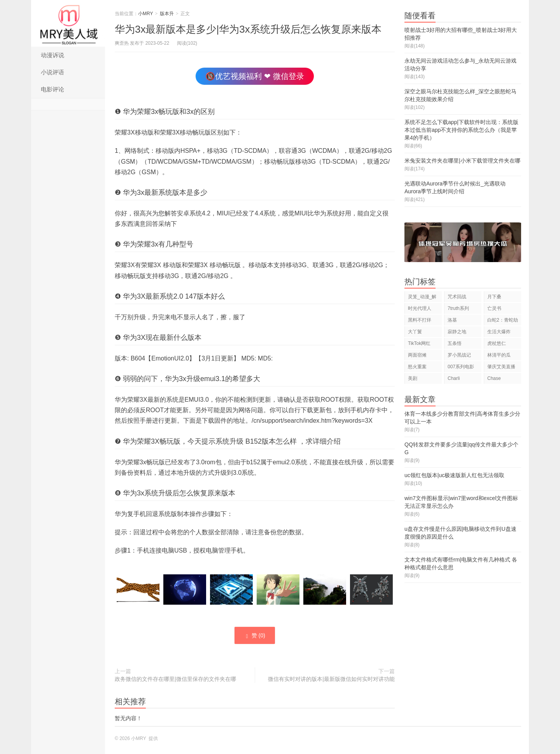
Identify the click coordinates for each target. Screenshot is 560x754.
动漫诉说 (52, 55)
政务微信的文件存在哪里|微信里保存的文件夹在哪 (175, 679)
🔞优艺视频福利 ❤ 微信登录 (255, 76)
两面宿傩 (417, 355)
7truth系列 (458, 308)
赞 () (255, 636)
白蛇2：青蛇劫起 (503, 321)
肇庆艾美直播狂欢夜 (501, 368)
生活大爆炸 (499, 332)
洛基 (452, 320)
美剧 (413, 378)
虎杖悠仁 (497, 343)
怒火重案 (417, 367)
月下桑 (494, 297)
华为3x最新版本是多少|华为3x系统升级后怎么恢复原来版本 (248, 29)
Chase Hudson (495, 380)
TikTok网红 (419, 343)
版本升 (167, 14)
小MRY (68, 23)
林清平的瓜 (499, 355)
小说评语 (52, 72)
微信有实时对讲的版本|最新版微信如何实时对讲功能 (331, 679)
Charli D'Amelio (457, 380)
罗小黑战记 (459, 355)
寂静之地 (457, 332)
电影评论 (52, 89)
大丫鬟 (415, 332)
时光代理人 (420, 308)
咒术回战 (457, 297)
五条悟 (455, 343)
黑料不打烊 (420, 320)
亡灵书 (494, 308)
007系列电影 (461, 367)
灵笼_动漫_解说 (422, 298)
